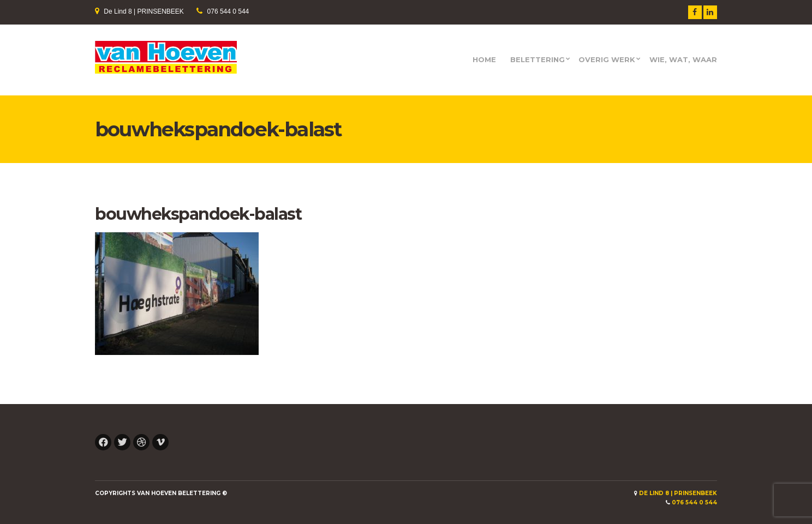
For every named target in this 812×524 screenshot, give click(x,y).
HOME (484, 60)
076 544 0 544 (228, 11)
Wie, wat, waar (683, 60)
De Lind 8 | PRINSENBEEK (144, 11)
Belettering (538, 60)
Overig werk (607, 60)
